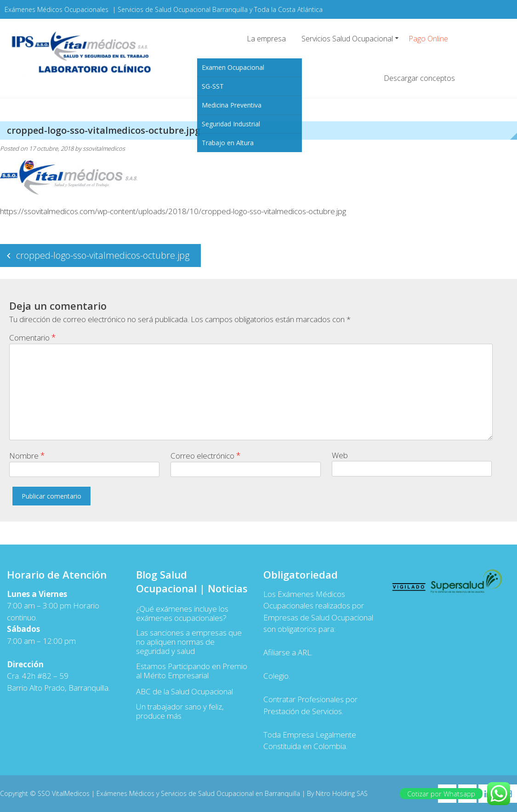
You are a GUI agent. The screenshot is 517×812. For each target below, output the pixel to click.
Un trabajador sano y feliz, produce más (180, 711)
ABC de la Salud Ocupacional (185, 692)
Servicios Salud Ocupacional (347, 39)
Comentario (33, 337)
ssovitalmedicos (104, 148)
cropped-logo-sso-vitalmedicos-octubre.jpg (103, 255)
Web (340, 455)
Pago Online (428, 39)
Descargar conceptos (419, 78)
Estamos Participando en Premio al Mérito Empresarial (192, 671)
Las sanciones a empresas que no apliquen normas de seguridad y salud (189, 642)
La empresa (266, 39)
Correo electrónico (206, 455)
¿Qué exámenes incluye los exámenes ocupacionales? (182, 613)
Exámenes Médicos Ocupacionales (57, 9)
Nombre (27, 455)
